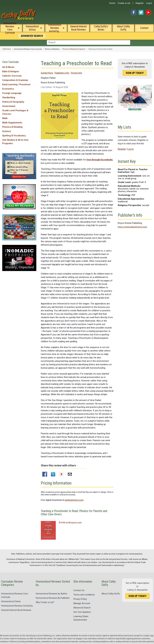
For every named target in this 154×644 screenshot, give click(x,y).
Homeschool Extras (32, 28)
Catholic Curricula (12, 76)
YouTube (148, 12)
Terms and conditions (84, 595)
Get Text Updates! (82, 612)
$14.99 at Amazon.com (70, 523)
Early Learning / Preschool (16, 84)
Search (32, 36)
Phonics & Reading (12, 127)
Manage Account (82, 603)
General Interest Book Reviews (78, 28)
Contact (144, 28)
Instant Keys (47, 73)
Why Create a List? (45, 602)
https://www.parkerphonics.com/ (133, 227)
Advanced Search (82, 608)
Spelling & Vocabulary (14, 136)
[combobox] (89, 42)
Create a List (124, 3)
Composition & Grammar (15, 80)
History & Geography (13, 102)
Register (140, 3)
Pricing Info (76, 73)
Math (5, 118)
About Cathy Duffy (123, 28)
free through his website (100, 160)
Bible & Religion (11, 71)
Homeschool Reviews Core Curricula (10, 28)
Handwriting (9, 97)
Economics (8, 89)
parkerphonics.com (74, 500)
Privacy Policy (80, 599)
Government (9, 106)
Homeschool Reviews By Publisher (53, 598)
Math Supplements (12, 123)
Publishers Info (62, 73)
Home (112, 3)
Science (7, 131)
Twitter (141, 12)
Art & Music (8, 67)
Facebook (134, 12)
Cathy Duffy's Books (101, 28)
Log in (149, 3)
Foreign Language (12, 93)
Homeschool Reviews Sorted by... (55, 28)
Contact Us (79, 590)
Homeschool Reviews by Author (52, 594)
